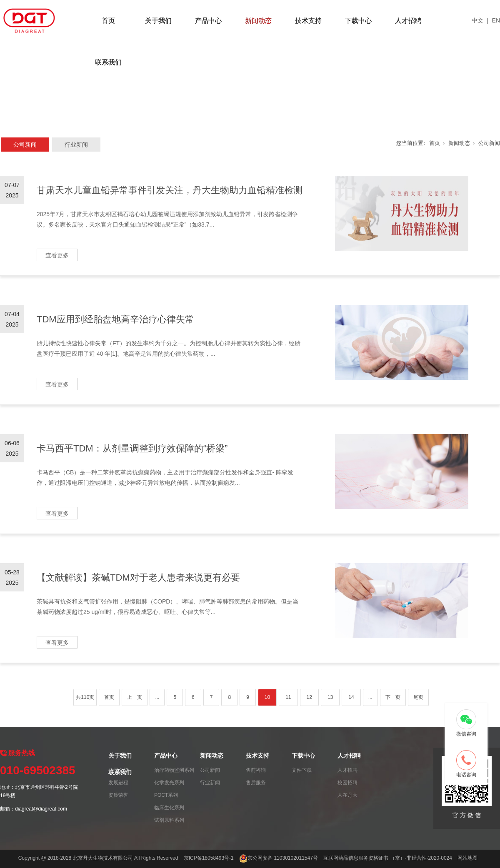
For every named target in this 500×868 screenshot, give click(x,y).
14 (351, 697)
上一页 (135, 697)
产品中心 (208, 21)
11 (288, 697)
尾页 (418, 697)
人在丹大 (347, 795)
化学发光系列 (169, 783)
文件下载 (302, 770)
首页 (108, 21)
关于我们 (158, 21)
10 (267, 697)
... (157, 697)
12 (309, 697)
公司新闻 (25, 145)
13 (330, 697)
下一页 (393, 697)
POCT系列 (166, 795)
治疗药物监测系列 (174, 770)
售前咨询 (256, 770)
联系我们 (108, 62)
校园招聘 (347, 783)
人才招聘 (408, 21)
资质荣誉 (118, 795)
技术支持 (308, 21)
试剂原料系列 (169, 820)
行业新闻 (76, 145)
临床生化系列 (169, 808)
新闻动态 (258, 21)
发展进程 (118, 783)
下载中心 (358, 21)
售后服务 (256, 783)
